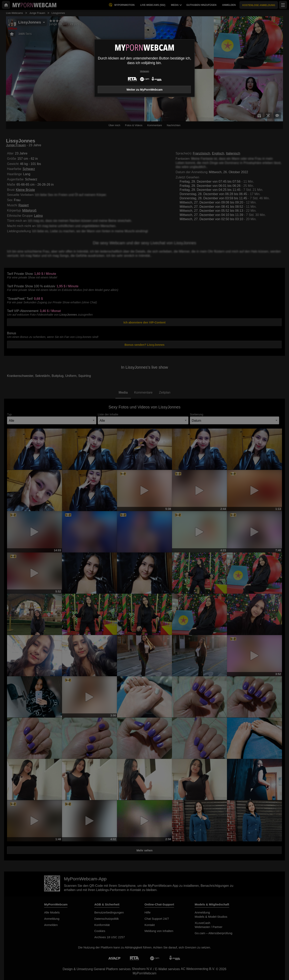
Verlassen (144, 71)
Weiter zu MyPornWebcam (144, 90)
